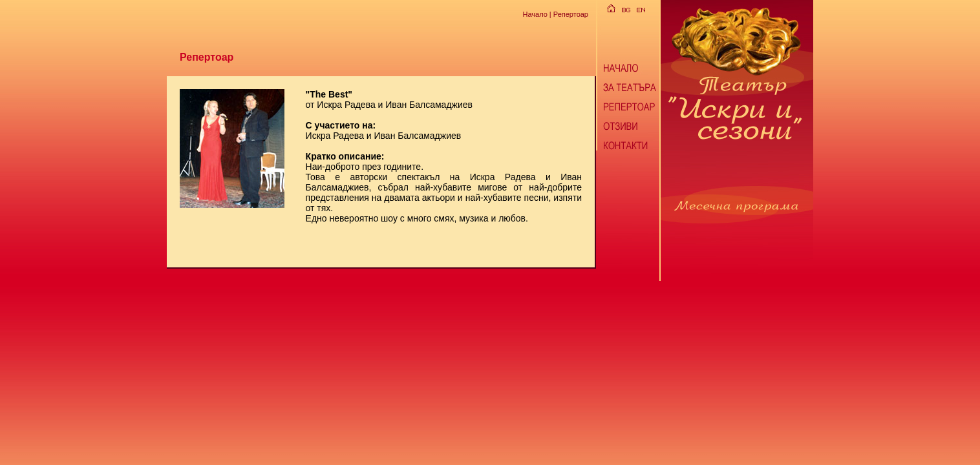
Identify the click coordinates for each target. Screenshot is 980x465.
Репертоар (571, 14)
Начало (535, 14)
